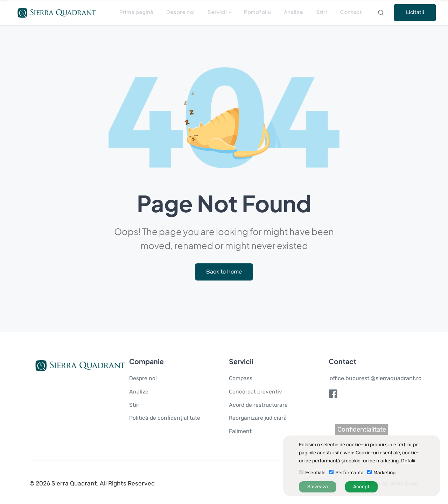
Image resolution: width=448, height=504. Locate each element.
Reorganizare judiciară (259, 418)
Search (382, 12)
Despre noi (180, 12)
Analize (293, 12)
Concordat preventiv (257, 392)
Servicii (217, 12)
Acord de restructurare (260, 405)
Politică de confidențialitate (166, 418)
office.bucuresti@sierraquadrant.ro (376, 379)
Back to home (224, 272)
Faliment (241, 432)
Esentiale (315, 473)
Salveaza (318, 487)
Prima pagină (136, 12)
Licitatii (415, 12)
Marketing (384, 473)
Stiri (321, 12)
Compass (241, 379)
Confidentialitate (362, 430)
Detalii (408, 461)
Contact (351, 12)
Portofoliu (257, 12)
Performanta (349, 473)
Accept (361, 487)
